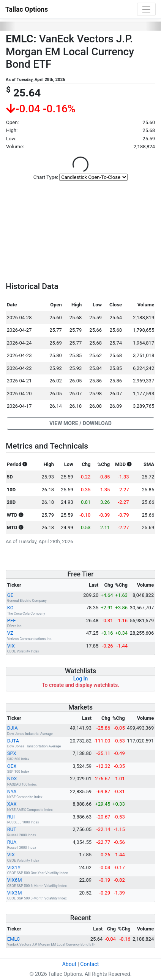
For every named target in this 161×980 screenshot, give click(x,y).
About (69, 964)
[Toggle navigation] (146, 9)
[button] (80, 424)
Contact (89, 964)
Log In (81, 679)
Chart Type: (46, 177)
